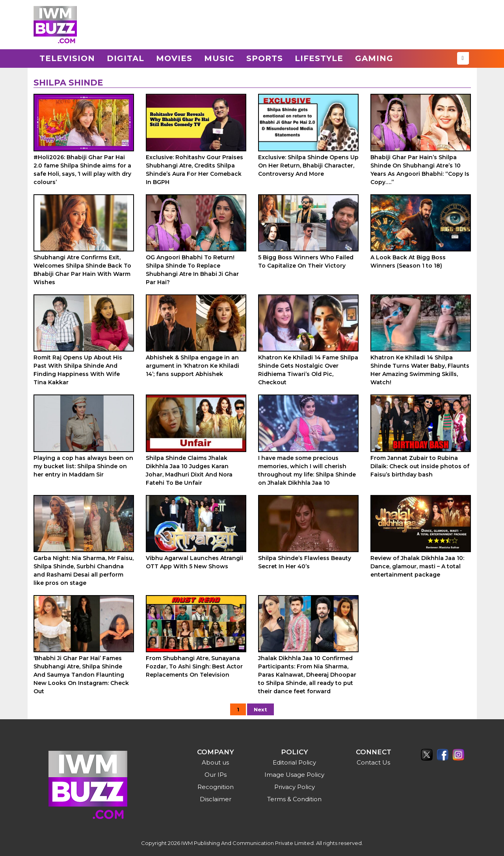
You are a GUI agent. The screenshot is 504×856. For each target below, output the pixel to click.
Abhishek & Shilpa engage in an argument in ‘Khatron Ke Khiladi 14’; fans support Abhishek (192, 366)
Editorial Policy (294, 762)
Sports (265, 58)
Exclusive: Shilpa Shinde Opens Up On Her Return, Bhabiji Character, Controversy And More (308, 166)
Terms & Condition (294, 799)
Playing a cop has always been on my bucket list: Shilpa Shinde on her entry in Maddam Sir (83, 466)
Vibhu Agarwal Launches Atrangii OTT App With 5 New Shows (194, 562)
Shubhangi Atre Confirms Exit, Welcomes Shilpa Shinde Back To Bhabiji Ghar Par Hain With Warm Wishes (82, 270)
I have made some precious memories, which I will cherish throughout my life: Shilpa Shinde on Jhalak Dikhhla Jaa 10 (307, 470)
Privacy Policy (295, 787)
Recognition (216, 787)
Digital (126, 58)
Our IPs (216, 775)
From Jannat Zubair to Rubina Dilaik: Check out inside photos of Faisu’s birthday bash (420, 466)
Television (67, 58)
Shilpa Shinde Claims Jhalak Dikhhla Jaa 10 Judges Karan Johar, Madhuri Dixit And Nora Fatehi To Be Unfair (189, 470)
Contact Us (373, 762)
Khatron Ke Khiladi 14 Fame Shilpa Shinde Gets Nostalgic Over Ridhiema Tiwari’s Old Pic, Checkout (308, 370)
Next (260, 709)
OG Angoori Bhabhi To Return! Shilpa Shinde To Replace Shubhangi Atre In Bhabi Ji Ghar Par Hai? (192, 270)
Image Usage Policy (294, 775)
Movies (174, 58)
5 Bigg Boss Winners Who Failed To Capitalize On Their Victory (306, 261)
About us (215, 762)
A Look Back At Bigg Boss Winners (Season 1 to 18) (408, 261)
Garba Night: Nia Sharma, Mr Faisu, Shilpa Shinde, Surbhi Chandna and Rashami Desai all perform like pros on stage (84, 570)
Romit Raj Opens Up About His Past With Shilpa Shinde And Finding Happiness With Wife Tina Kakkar (78, 370)
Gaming (374, 58)
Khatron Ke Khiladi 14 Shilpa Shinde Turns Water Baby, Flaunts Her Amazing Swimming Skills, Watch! (420, 370)
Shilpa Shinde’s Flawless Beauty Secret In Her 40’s (305, 562)
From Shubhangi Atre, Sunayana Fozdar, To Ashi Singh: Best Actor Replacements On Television (194, 666)
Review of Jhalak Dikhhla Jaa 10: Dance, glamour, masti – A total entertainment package (417, 566)
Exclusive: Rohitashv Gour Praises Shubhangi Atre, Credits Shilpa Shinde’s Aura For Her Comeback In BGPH (194, 170)
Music (219, 58)
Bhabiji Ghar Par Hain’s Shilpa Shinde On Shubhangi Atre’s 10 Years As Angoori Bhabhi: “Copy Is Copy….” (420, 170)
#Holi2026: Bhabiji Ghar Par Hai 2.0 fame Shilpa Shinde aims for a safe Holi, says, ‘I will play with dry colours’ (82, 170)
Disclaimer (216, 799)
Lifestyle (319, 58)
